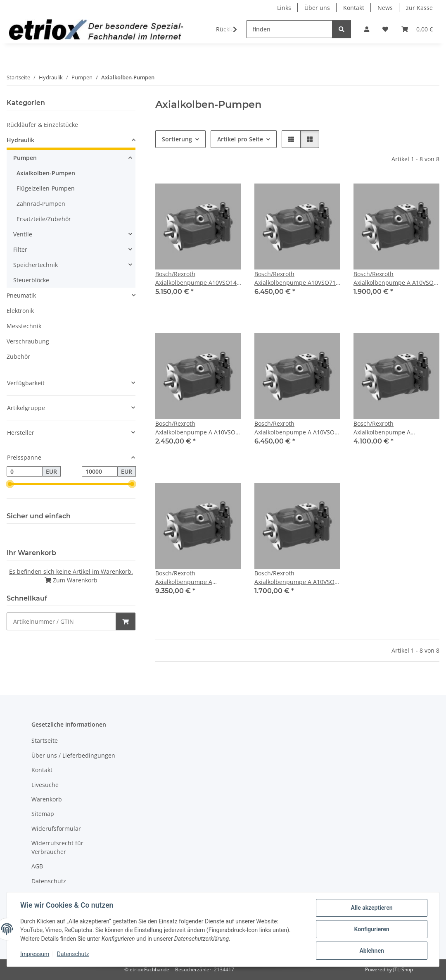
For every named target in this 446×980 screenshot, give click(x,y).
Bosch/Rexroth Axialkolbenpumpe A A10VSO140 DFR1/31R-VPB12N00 (186, 578)
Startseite (45, 740)
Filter (20, 249)
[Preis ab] (25, 472)
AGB (37, 866)
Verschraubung (28, 341)
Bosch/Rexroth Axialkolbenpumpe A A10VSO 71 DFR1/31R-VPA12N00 (294, 428)
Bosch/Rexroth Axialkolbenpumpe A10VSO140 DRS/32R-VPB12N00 (198, 278)
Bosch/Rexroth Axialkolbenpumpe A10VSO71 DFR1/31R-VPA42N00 (295, 278)
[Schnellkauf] (61, 621)
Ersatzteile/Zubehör (44, 219)
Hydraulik (20, 140)
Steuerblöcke (31, 280)
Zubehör (18, 356)
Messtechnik (24, 326)
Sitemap (43, 814)
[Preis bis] (100, 472)
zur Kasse (419, 8)
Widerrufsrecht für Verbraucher (57, 847)
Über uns (317, 8)
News (385, 8)
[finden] (289, 29)
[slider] (10, 484)
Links (284, 8)
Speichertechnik (36, 265)
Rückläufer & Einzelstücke (42, 125)
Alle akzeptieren (371, 908)
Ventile (23, 234)
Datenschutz (73, 954)
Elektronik (20, 311)
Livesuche (45, 785)
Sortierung (177, 139)
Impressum (35, 954)
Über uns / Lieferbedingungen (73, 755)
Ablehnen (371, 951)
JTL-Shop (403, 969)
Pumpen (25, 158)
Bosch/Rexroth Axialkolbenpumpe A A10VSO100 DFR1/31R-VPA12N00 (384, 428)
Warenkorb (47, 799)
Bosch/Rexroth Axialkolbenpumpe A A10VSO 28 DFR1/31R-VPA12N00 (394, 278)
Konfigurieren (371, 929)
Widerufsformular (56, 829)
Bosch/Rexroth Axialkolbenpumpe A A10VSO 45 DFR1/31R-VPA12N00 (195, 428)
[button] (367, 29)
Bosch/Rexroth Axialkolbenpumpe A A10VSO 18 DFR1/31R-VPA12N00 (294, 578)
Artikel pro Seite (240, 139)
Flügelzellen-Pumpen (46, 188)
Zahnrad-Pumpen (41, 204)
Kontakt (354, 8)
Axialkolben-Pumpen (46, 173)
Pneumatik (21, 295)
